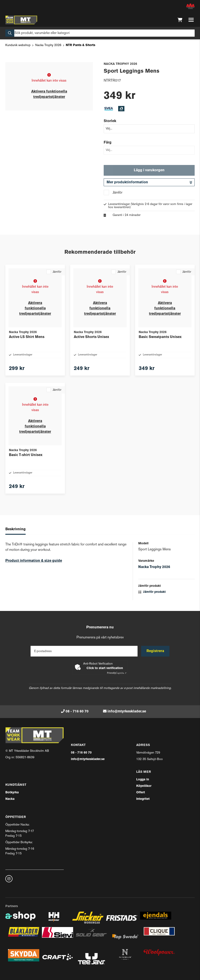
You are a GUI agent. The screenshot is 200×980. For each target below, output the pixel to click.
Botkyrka (12, 793)
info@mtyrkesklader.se (127, 712)
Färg (108, 143)
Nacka (10, 799)
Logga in (143, 780)
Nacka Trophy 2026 (48, 45)
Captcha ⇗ (117, 673)
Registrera (155, 651)
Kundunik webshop (18, 45)
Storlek (110, 121)
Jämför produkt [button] (152, 592)
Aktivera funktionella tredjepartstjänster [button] (35, 308)
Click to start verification (105, 668)
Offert (141, 793)
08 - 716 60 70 (77, 712)
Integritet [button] (143, 799)
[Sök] (100, 33)
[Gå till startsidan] (21, 20)
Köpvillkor (144, 786)
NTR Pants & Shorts (80, 45)
